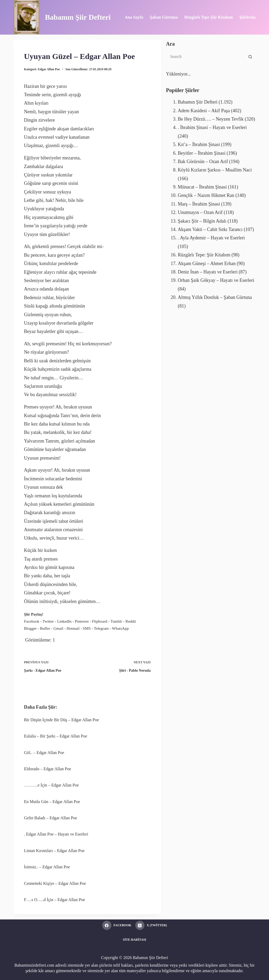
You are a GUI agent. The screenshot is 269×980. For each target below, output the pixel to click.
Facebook (32, 621)
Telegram (101, 628)
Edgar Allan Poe (49, 69)
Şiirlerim (247, 17)
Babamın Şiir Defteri (78, 17)
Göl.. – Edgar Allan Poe (44, 753)
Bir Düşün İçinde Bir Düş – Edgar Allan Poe (61, 720)
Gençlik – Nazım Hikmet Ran (206, 195)
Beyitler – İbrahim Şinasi (202, 153)
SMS (87, 628)
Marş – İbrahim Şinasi (199, 204)
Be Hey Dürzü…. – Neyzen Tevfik (211, 119)
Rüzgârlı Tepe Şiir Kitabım (208, 17)
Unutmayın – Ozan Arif (200, 212)
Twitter (48, 621)
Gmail (58, 628)
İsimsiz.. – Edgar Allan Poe (47, 867)
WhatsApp (120, 628)
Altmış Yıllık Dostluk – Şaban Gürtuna (215, 297)
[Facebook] (117, 925)
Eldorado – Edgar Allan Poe (48, 769)
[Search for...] (206, 57)
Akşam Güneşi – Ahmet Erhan (207, 263)
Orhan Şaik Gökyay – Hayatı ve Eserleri (216, 280)
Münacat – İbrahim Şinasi (202, 187)
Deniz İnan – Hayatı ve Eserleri (208, 272)
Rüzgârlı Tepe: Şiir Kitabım (204, 255)
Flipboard (100, 621)
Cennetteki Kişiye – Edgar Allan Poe (55, 883)
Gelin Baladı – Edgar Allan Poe (50, 818)
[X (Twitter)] (151, 925)
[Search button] (250, 57)
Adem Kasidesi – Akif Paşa (204, 111)
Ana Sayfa (134, 17)
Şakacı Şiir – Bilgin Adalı (202, 221)
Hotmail (73, 628)
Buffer (45, 628)
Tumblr (116, 621)
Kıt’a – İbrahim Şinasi (199, 144)
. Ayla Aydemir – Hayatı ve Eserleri (211, 238)
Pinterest (82, 621)
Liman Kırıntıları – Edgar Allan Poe (54, 851)
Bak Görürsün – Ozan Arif (203, 161)
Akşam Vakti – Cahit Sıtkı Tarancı (210, 229)
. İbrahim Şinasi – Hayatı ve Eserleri (212, 127)
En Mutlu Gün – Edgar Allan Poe (52, 802)
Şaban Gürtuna (164, 17)
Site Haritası (135, 940)
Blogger (30, 628)
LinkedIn (64, 621)
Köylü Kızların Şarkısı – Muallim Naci (215, 170)
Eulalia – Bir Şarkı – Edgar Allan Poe (55, 736)
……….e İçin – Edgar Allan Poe (51, 785)
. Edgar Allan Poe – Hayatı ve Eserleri (56, 834)
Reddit (131, 621)
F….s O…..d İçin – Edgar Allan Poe (54, 900)
